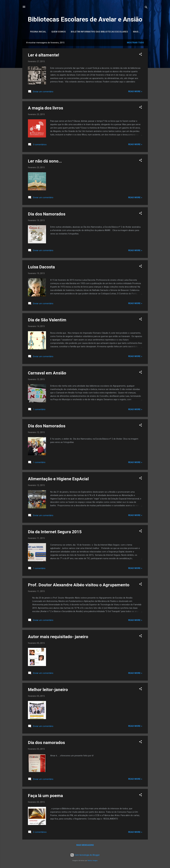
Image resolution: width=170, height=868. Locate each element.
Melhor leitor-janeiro (48, 690)
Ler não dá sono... (45, 162)
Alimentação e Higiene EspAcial (58, 479)
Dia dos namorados (46, 743)
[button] (141, 55)
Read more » (135, 92)
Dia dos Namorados (47, 215)
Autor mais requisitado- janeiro (58, 637)
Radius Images (93, 861)
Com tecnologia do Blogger (85, 855)
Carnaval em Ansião (47, 373)
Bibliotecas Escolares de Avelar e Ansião (85, 19)
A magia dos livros (45, 108)
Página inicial (44, 32)
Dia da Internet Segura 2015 (55, 532)
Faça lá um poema (45, 796)
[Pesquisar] (146, 8)
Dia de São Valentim (47, 320)
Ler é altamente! (44, 56)
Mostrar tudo (135, 43)
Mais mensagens (85, 846)
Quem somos (65, 32)
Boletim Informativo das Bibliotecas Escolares (105, 32)
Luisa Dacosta (41, 267)
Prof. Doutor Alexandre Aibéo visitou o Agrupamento (79, 585)
